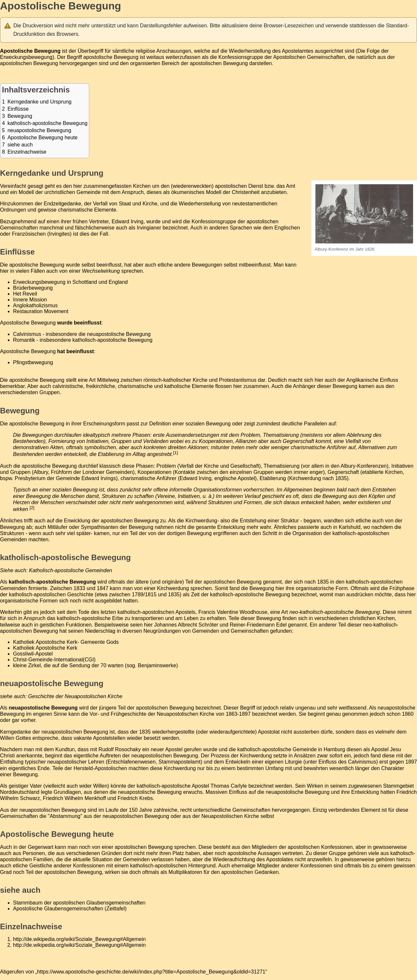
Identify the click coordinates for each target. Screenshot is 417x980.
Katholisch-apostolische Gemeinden (71, 570)
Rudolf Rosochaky (120, 749)
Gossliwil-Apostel (33, 654)
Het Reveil (25, 294)
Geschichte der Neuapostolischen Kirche (75, 696)
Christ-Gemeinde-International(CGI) (54, 660)
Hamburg (334, 749)
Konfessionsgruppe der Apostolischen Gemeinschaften (282, 57)
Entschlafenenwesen (132, 762)
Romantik (24, 340)
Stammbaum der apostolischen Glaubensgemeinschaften (79, 903)
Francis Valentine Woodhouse (233, 612)
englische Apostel (235, 478)
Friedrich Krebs (135, 798)
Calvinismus (27, 334)
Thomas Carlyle (229, 786)
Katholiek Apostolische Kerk (45, 648)
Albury (41, 472)
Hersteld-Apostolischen (101, 768)
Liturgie (293, 762)
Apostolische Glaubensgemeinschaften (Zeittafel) (70, 909)
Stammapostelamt (180, 762)
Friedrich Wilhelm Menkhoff (75, 798)
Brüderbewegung (33, 288)
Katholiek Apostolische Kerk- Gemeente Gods (66, 642)
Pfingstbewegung (33, 362)
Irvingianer (149, 228)
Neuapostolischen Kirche (186, 714)
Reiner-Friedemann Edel (258, 625)
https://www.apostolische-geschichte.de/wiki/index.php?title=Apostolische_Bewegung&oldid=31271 (151, 972)
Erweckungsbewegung (26, 57)
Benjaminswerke (157, 665)
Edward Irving (195, 478)
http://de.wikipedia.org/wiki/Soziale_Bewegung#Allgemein (79, 939)
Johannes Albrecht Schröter (186, 625)
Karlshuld (350, 527)
